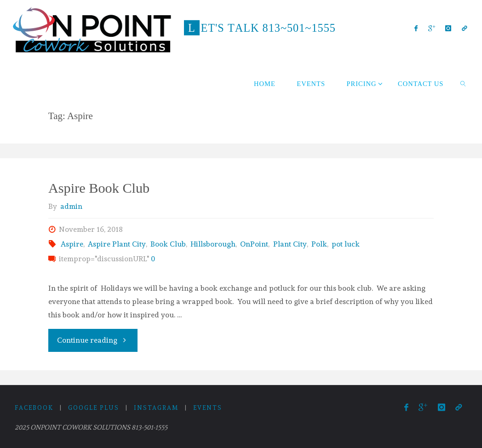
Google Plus (94, 408)
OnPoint (254, 244)
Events (208, 408)
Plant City (290, 244)
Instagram (156, 408)
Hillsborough (213, 244)
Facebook (34, 408)
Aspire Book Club (99, 188)
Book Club (168, 244)
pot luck (346, 244)
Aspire (72, 244)
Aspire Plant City (117, 244)
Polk (319, 244)
